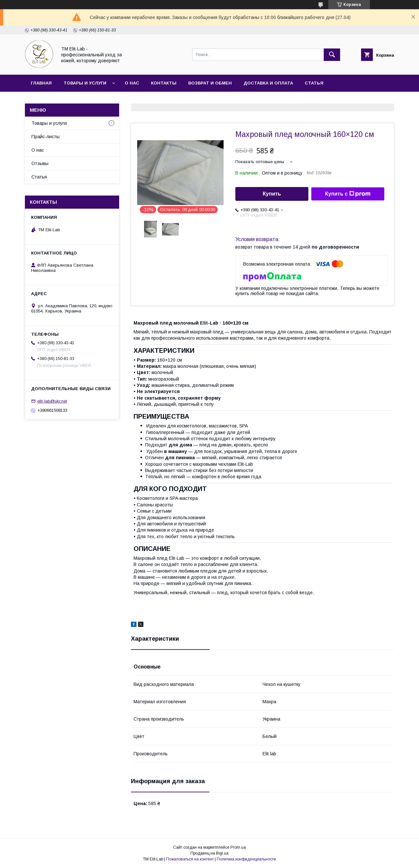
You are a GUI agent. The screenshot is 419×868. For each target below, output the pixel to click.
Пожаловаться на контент (190, 859)
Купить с (348, 194)
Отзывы (40, 163)
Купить (272, 194)
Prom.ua (238, 847)
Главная (41, 83)
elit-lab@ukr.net (52, 401)
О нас (132, 83)
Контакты (164, 83)
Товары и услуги (85, 83)
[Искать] (332, 55)
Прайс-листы (46, 137)
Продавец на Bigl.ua (209, 853)
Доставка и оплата (268, 83)
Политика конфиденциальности (246, 859)
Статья (314, 83)
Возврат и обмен (210, 83)
